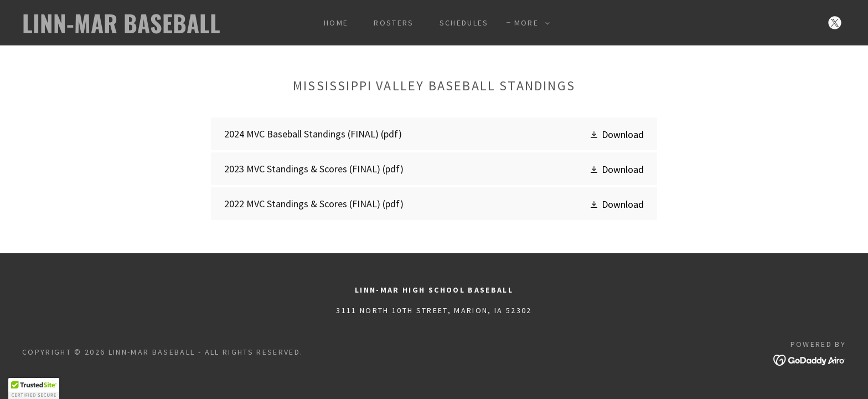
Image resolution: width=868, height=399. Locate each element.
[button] (529, 23)
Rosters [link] (394, 23)
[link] (137, 30)
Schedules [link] (464, 23)
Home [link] (336, 23)
